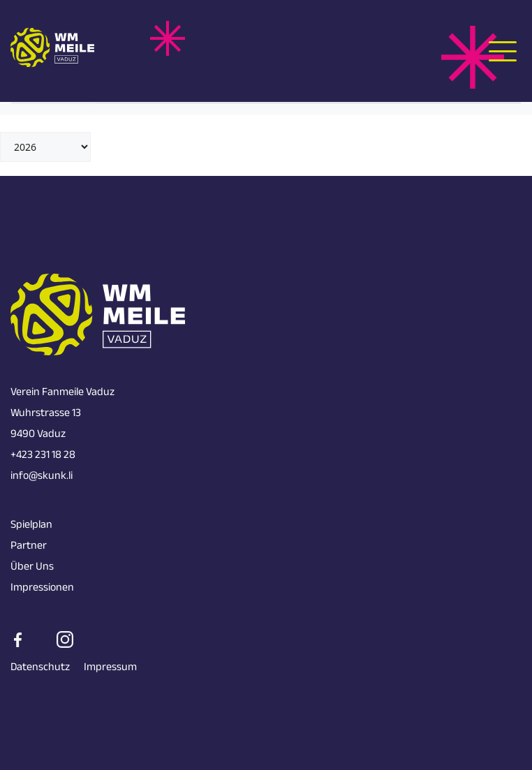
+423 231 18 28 (43, 456)
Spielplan (31, 526)
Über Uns (32, 568)
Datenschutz (40, 668)
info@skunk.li (42, 477)
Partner (29, 547)
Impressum (110, 668)
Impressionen (42, 589)
